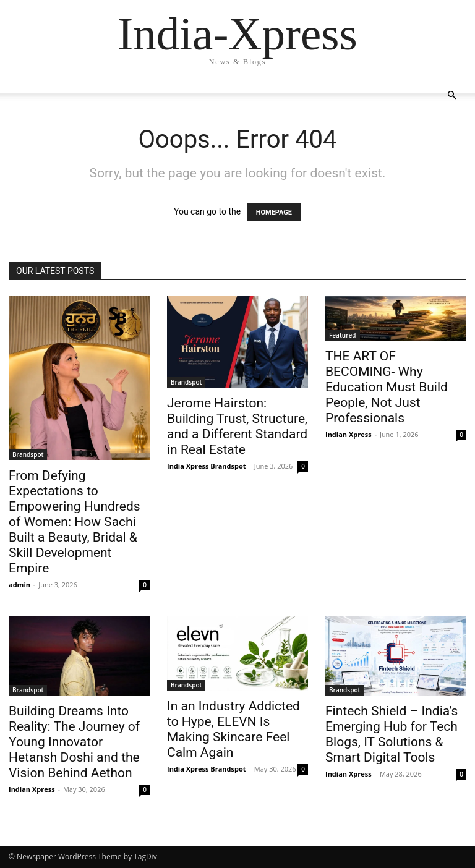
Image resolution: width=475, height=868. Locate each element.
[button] (451, 96)
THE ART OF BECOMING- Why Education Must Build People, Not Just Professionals (387, 387)
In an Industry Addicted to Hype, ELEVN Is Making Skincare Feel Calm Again (233, 729)
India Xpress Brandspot (207, 466)
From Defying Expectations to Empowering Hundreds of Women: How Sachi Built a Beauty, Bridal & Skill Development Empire (75, 522)
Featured (343, 335)
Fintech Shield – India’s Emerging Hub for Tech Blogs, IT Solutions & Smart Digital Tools (392, 734)
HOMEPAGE (274, 212)
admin (19, 585)
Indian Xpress (349, 434)
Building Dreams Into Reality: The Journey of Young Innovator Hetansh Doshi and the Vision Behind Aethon (74, 742)
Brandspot (28, 454)
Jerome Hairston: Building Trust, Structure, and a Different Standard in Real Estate (237, 426)
